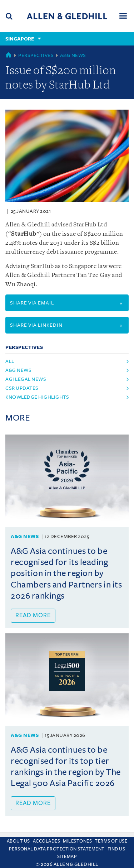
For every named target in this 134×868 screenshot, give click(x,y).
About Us (18, 841)
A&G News (73, 55)
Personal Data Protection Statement (57, 849)
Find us (116, 849)
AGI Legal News (26, 379)
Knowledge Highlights (37, 397)
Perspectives (36, 55)
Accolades (47, 841)
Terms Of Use (111, 841)
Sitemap (67, 857)
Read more (33, 615)
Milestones (77, 841)
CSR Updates (22, 388)
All (10, 361)
